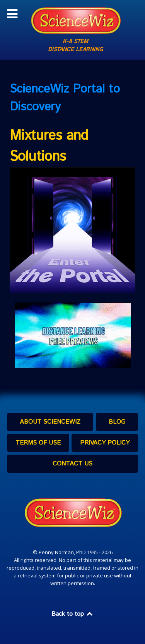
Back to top (73, 614)
